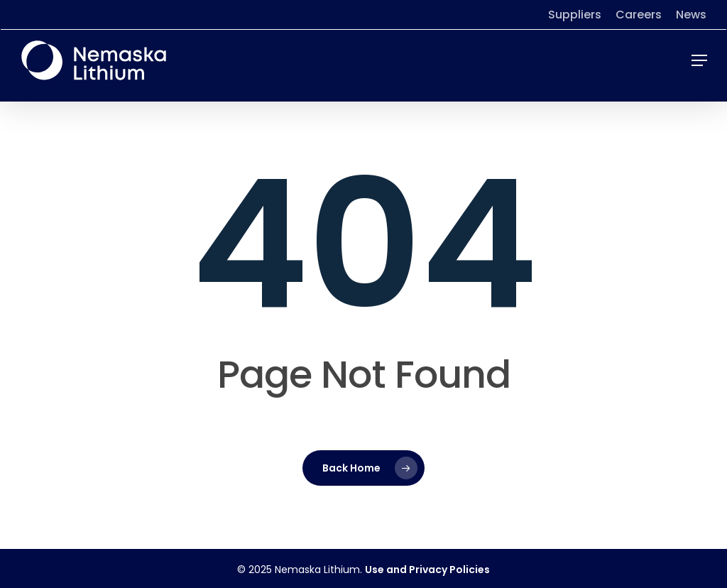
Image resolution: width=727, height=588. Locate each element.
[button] (699, 60)
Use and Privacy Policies (427, 570)
